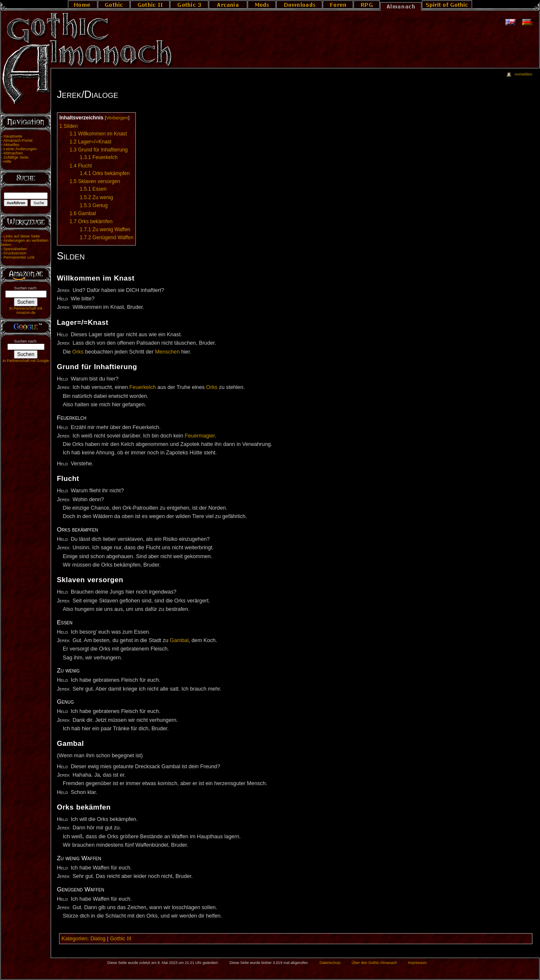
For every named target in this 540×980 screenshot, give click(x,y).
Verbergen (117, 118)
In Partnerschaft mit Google (26, 361)
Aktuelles (11, 145)
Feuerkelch (143, 387)
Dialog (98, 939)
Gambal (179, 640)
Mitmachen (13, 153)
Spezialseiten (15, 249)
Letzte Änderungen (20, 149)
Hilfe (7, 162)
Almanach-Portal (18, 140)
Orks (78, 352)
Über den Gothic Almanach (375, 963)
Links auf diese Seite (22, 236)
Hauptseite (13, 136)
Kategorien (74, 939)
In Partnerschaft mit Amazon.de (26, 310)
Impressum (417, 963)
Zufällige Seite (16, 157)
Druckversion (15, 253)
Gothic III (120, 939)
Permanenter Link (19, 257)
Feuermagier (200, 436)
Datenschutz (330, 963)
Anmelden (523, 74)
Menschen (167, 352)
